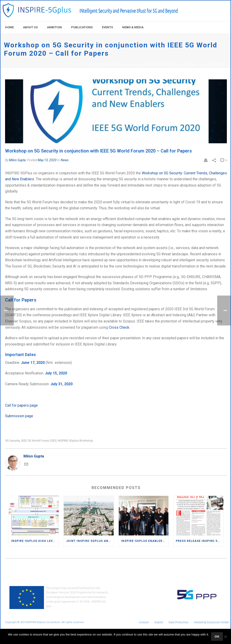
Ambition (54, 27)
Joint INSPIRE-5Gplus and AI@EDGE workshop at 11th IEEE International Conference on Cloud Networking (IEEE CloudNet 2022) (90, 541)
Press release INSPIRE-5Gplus (200, 541)
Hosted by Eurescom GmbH (211, 622)
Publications (82, 27)
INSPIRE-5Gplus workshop (75, 441)
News (84, 65)
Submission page (19, 416)
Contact (144, 622)
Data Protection (179, 622)
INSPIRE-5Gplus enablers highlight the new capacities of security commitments (145, 541)
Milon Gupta (17, 160)
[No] (225, 637)
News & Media (133, 27)
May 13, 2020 (47, 160)
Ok (217, 637)
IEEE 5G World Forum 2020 (39, 441)
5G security (13, 441)
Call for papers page (21, 405)
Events (107, 27)
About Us (30, 27)
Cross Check (119, 327)
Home (9, 27)
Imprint (159, 622)
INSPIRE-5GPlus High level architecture (35, 541)
